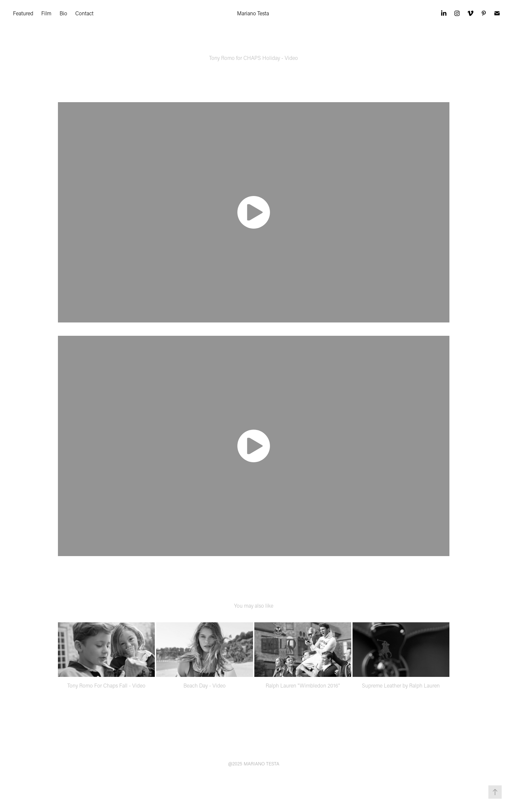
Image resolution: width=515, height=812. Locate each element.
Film (46, 13)
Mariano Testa (253, 13)
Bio (63, 13)
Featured (23, 13)
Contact (84, 13)
